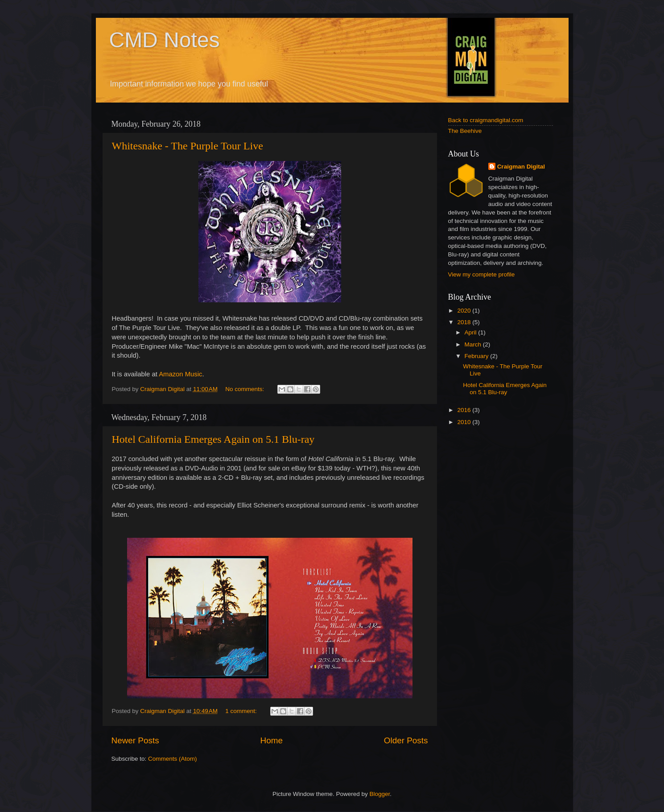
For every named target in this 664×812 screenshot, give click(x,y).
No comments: (245, 389)
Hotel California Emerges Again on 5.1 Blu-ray (213, 439)
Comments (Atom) (173, 759)
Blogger (380, 794)
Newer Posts (135, 740)
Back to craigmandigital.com (486, 120)
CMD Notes (165, 40)
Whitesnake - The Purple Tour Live (188, 146)
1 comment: (242, 711)
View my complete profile (482, 274)
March (474, 344)
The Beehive (465, 131)
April (472, 332)
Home (272, 740)
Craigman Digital (521, 167)
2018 (465, 322)
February (478, 356)
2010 (465, 422)
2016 (465, 410)
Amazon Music (180, 374)
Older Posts (406, 740)
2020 (465, 311)
